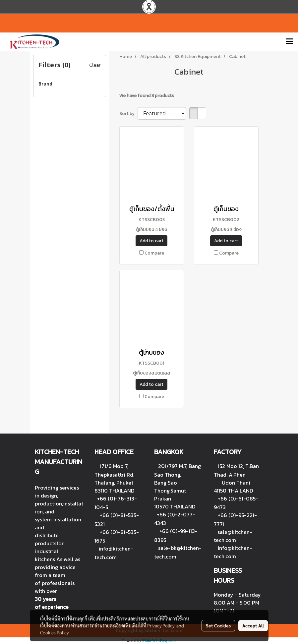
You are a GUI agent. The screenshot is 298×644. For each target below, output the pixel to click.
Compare (154, 253)
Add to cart (151, 241)
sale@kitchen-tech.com (233, 536)
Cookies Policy (54, 632)
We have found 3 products (147, 96)
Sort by (128, 114)
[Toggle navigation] (289, 42)
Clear (95, 65)
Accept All (253, 625)
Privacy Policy (161, 625)
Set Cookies (218, 625)
